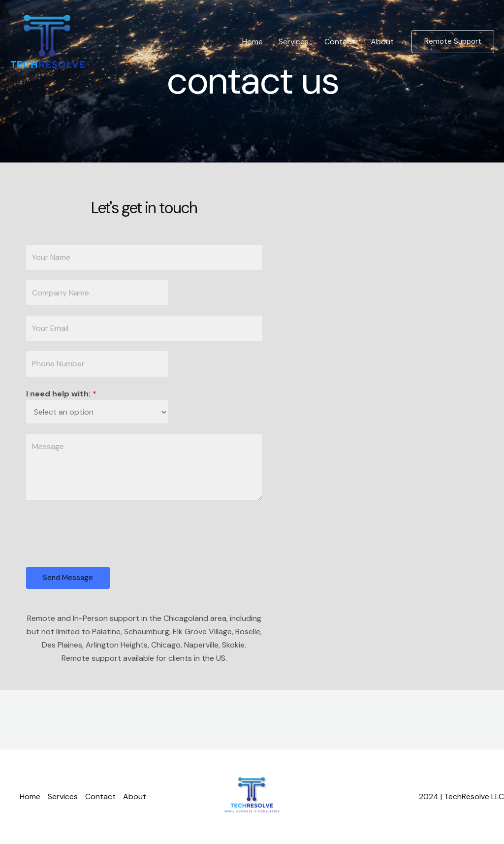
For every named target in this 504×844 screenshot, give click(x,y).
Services (294, 42)
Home (252, 42)
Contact (340, 42)
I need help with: (61, 394)
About (382, 42)
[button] (453, 42)
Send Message (68, 578)
